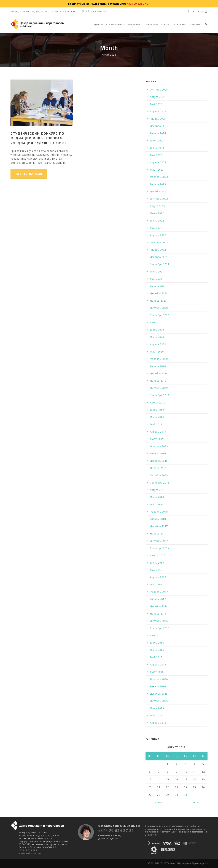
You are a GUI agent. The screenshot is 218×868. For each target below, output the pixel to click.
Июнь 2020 (157, 337)
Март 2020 (157, 352)
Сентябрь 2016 (160, 628)
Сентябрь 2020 (160, 315)
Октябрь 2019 (159, 388)
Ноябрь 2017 (158, 533)
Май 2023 (156, 155)
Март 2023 (157, 170)
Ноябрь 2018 (158, 468)
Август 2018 (158, 490)
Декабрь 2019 (159, 373)
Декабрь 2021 (159, 257)
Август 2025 (158, 97)
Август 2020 (158, 322)
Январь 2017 (158, 599)
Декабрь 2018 (159, 461)
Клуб (183, 24)
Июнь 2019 (157, 417)
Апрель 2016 (158, 664)
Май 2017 (156, 570)
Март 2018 (157, 504)
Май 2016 (156, 657)
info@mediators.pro (95, 11)
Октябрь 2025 (159, 90)
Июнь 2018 (157, 497)
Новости (170, 24)
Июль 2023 (157, 140)
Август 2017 (158, 555)
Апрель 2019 (158, 432)
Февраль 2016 (159, 679)
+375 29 (29, 850)
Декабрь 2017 (159, 526)
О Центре (98, 24)
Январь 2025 (158, 119)
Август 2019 (158, 402)
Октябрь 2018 (159, 475)
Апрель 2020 (158, 344)
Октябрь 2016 (159, 621)
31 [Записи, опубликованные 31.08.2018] (186, 795)
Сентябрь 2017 (160, 548)
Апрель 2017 (158, 577)
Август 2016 (158, 635)
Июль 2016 (157, 643)
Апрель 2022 (158, 235)
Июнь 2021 (157, 271)
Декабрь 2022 (159, 191)
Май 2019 (156, 424)
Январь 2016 (158, 686)
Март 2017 (157, 584)
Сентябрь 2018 (160, 483)
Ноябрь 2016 (158, 614)
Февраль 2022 (159, 242)
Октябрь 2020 (159, 308)
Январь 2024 (158, 133)
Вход (204, 12)
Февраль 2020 (159, 359)
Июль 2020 (157, 330)
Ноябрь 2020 (158, 301)
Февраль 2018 (159, 512)
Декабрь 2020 (159, 293)
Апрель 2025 (158, 111)
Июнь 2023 (157, 148)
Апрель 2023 (158, 162)
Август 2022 (158, 206)
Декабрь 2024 (159, 126)
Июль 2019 (157, 410)
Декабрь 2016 (159, 606)
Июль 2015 (157, 708)
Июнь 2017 (157, 563)
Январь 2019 (158, 453)
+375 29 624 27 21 (138, 4)
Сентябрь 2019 (160, 395)
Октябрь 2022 (159, 199)
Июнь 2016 (157, 650)
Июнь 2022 (157, 221)
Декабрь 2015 (159, 694)
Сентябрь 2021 (160, 264)
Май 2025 (156, 104)
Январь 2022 (158, 250)
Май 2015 (156, 715)
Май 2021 (156, 279)
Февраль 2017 (159, 592)
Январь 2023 (158, 184)
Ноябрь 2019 (158, 381)
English (195, 24)
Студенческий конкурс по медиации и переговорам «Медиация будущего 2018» (39, 138)
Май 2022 (156, 228)
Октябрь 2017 (159, 541)
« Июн (159, 802)
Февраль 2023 (159, 177)
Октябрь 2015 (159, 701)
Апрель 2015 (158, 723)
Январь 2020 (158, 366)
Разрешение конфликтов (125, 24)
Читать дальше (29, 174)
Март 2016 (157, 672)
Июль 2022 (157, 213)
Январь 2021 (158, 286)
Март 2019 (157, 439)
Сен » (194, 802)
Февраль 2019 (159, 446)
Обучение (152, 24)
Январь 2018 (158, 519)
